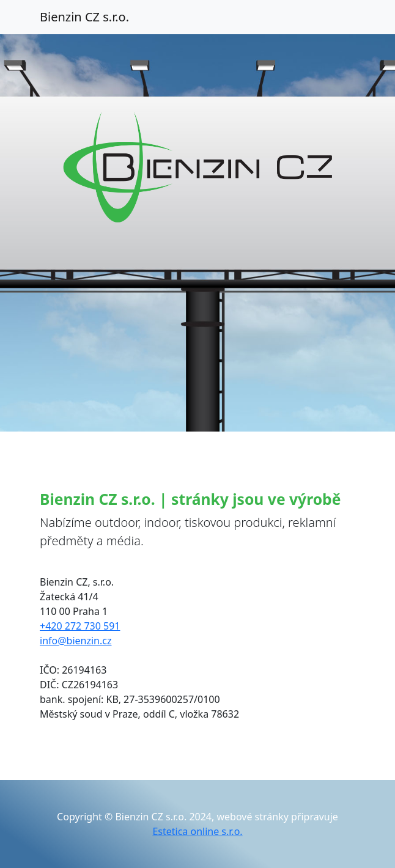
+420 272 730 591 (80, 626)
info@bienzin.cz (76, 641)
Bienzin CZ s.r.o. (84, 17)
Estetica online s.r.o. (197, 831)
